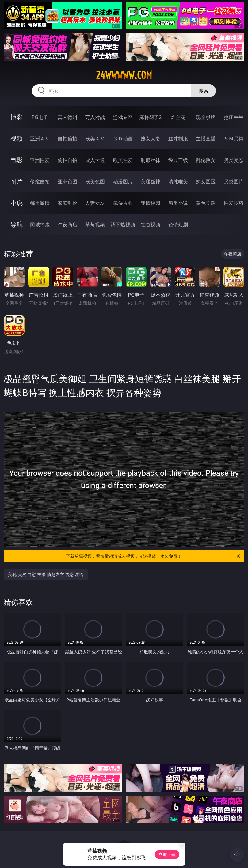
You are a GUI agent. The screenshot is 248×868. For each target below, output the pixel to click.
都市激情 (40, 203)
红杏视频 (151, 225)
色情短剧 (178, 225)
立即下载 (167, 854)
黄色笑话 (206, 203)
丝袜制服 (178, 139)
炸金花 (178, 117)
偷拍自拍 (67, 160)
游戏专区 (123, 117)
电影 (17, 160)
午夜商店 (67, 225)
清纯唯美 (178, 182)
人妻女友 (95, 203)
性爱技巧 (234, 203)
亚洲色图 (67, 182)
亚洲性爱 (40, 160)
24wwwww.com (124, 75)
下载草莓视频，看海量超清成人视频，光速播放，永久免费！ (153, 556)
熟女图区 (206, 182)
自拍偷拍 (67, 139)
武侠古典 (123, 203)
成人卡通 (95, 160)
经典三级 (178, 160)
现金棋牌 (206, 117)
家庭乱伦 (67, 203)
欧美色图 (95, 182)
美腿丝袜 (151, 182)
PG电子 (40, 117)
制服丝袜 (151, 160)
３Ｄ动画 (123, 139)
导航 (17, 224)
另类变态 (234, 160)
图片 (17, 181)
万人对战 (95, 117)
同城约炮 (40, 225)
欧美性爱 (123, 160)
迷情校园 (151, 203)
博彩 (17, 117)
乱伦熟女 (206, 160)
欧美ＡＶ (95, 139)
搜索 (204, 91)
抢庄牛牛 (234, 117)
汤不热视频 (123, 225)
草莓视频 (95, 225)
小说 (17, 203)
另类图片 (234, 182)
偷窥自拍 (40, 182)
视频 (17, 138)
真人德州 (67, 117)
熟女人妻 (151, 139)
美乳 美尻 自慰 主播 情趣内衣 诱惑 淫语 (46, 574)
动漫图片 (123, 182)
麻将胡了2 (150, 117)
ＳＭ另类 (234, 139)
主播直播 (206, 139)
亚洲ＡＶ (40, 139)
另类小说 (178, 203)
